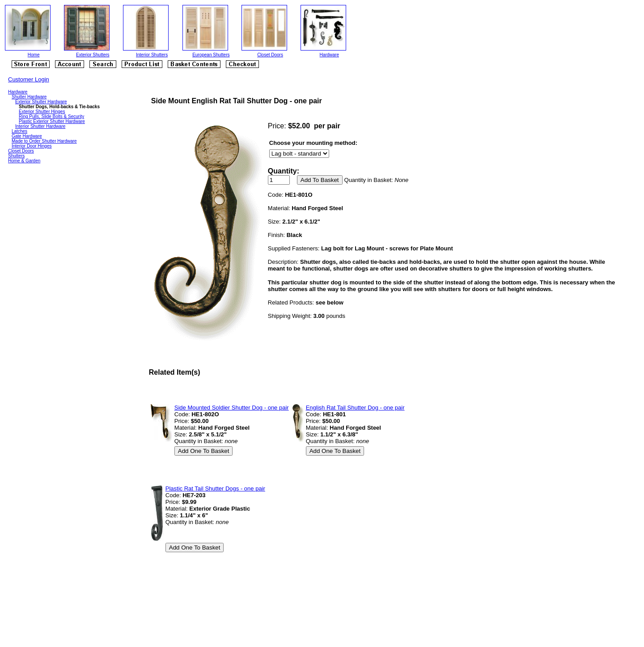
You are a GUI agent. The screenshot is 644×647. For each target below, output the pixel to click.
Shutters (16, 156)
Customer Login (29, 79)
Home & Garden (24, 161)
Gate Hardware (27, 136)
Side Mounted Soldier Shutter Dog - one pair (232, 408)
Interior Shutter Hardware (40, 126)
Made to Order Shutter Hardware (44, 141)
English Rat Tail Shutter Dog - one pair (355, 408)
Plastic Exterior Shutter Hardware (52, 121)
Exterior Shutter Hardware (41, 102)
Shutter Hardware (29, 97)
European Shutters (211, 55)
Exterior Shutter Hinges (42, 112)
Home (34, 55)
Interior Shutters (152, 55)
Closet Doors (270, 55)
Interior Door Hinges (32, 146)
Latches (19, 131)
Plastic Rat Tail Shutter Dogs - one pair (215, 488)
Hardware (329, 55)
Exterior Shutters (93, 55)
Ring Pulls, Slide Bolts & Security (51, 116)
